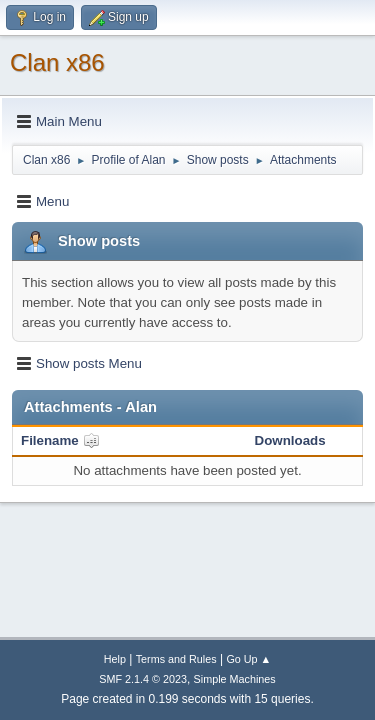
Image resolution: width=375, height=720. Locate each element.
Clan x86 (57, 62)
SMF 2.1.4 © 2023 (143, 679)
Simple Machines (235, 679)
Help (115, 659)
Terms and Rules (176, 659)
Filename (60, 440)
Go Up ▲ (248, 659)
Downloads (290, 440)
